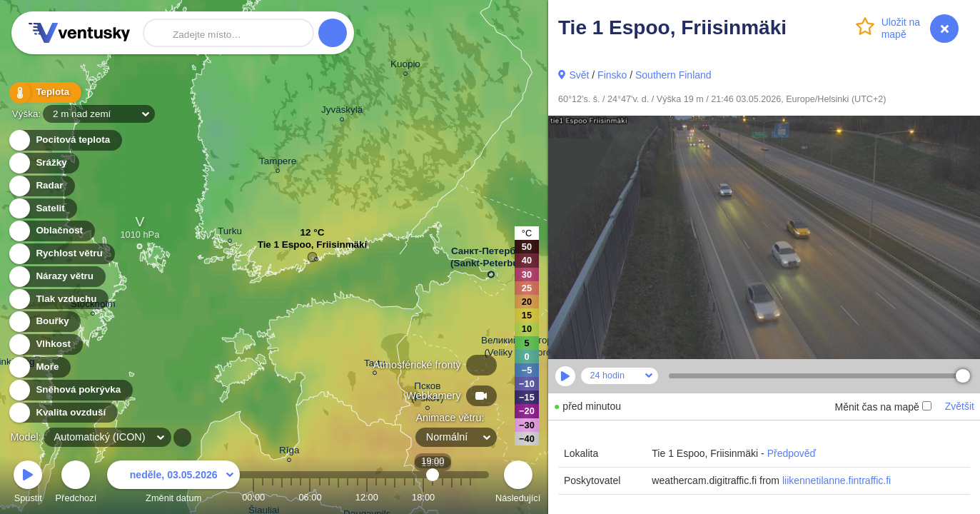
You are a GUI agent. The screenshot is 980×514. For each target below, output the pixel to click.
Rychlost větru (61, 254)
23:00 (470, 497)
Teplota (44, 92)
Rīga (289, 452)
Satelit (42, 209)
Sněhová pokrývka (70, 390)
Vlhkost (45, 344)
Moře (39, 367)
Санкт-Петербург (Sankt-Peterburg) (491, 260)
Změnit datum (173, 484)
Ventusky (77, 33)
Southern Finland (673, 75)
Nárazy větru (56, 277)
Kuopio (405, 66)
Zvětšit (960, 406)
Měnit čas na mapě (883, 407)
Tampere (278, 163)
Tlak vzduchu (58, 299)
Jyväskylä (342, 112)
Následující (518, 484)
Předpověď (792, 453)
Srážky (43, 163)
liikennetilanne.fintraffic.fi (837, 480)
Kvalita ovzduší (62, 413)
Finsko (612, 75)
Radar (41, 186)
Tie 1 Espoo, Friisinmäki (313, 248)
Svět (579, 75)
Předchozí (76, 484)
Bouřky (44, 322)
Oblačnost (51, 231)
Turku (230, 233)
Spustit (28, 484)
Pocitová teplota (65, 140)
